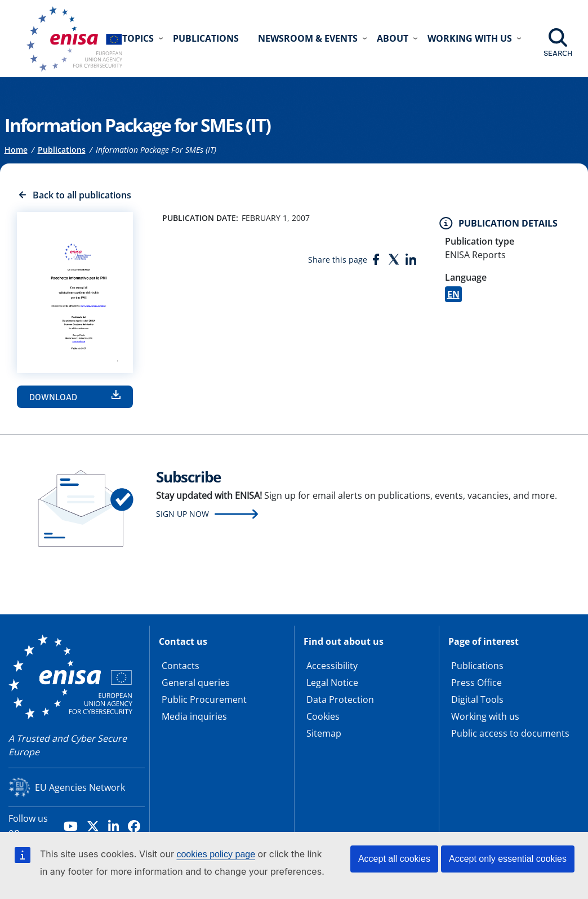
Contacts (181, 666)
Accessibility (332, 666)
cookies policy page (216, 854)
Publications (206, 38)
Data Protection (340, 699)
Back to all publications (82, 195)
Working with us (485, 716)
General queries (196, 683)
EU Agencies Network (80, 787)
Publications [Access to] (62, 150)
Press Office (476, 683)
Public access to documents (510, 733)
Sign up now (182, 514)
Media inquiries (194, 716)
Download (53, 397)
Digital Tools (477, 699)
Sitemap (324, 733)
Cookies (323, 716)
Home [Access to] (16, 150)
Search (558, 53)
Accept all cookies (394, 859)
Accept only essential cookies (508, 859)
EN (453, 294)
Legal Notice (332, 683)
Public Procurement (204, 699)
